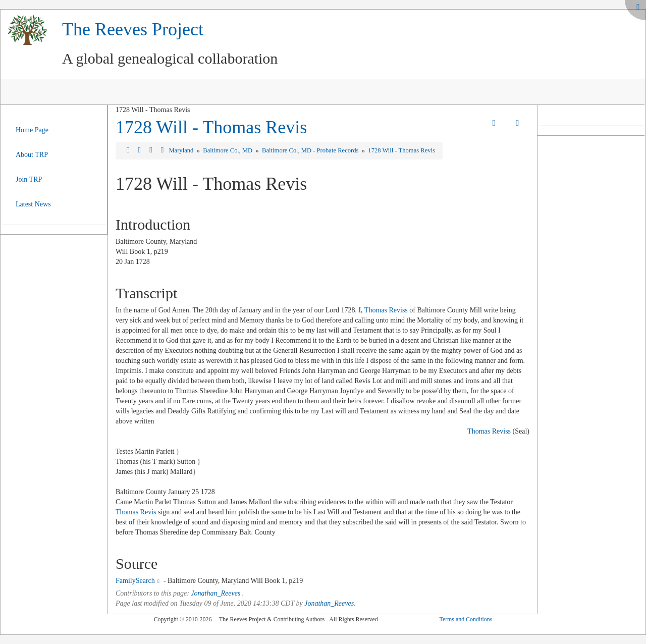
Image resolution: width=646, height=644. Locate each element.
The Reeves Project (133, 29)
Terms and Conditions (466, 619)
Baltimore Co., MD (228, 150)
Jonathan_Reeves (216, 593)
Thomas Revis (136, 512)
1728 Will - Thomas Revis (211, 127)
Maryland (182, 150)
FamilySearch (135, 581)
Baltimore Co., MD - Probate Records (311, 150)
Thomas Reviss (386, 310)
